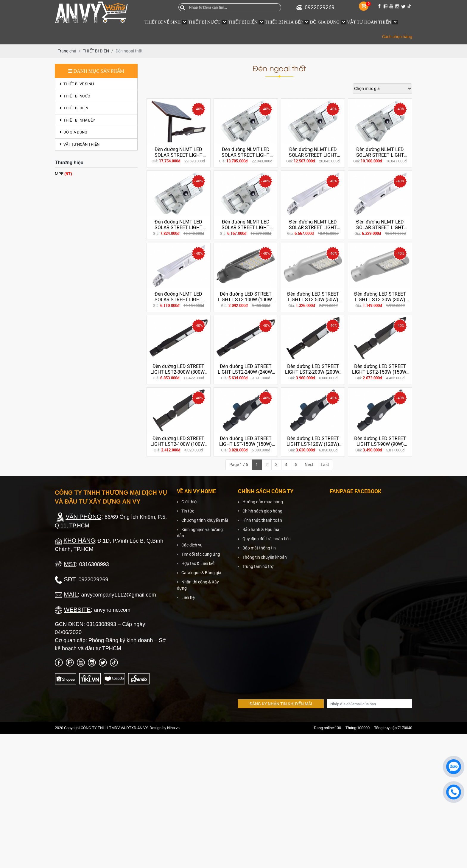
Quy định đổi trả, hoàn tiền (267, 539)
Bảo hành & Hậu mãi (261, 530)
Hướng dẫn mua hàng (263, 502)
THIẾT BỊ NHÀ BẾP (77, 120)
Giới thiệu (190, 502)
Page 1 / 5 (239, 465)
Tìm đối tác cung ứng (201, 554)
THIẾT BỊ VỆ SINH (77, 84)
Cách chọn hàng (397, 37)
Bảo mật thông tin (259, 548)
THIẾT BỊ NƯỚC (75, 96)
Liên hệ (188, 597)
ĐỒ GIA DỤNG (73, 132)
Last (325, 465)
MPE (63, 174)
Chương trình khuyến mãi (205, 520)
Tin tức (188, 511)
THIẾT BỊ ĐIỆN (74, 108)
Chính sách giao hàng (262, 511)
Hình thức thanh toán (262, 520)
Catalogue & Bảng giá (201, 573)
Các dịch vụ (192, 545)
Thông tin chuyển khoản (265, 557)
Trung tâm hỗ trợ (258, 566)
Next (309, 465)
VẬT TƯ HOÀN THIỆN (80, 144)
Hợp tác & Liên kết (198, 563)
